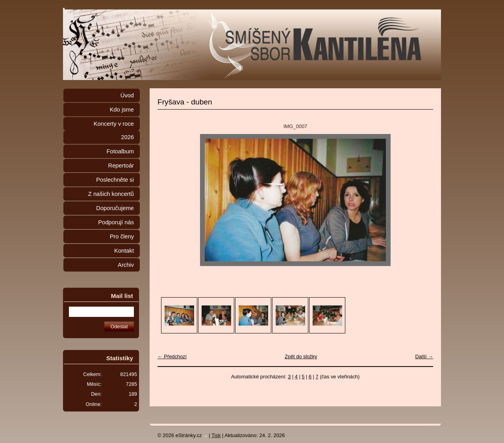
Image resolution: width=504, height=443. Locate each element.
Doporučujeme (115, 208)
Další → (424, 356)
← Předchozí (172, 356)
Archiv (126, 265)
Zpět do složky (301, 356)
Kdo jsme (122, 110)
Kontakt (124, 251)
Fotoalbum (120, 151)
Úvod (127, 95)
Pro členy (122, 236)
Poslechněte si (115, 180)
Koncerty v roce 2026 (114, 130)
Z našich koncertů (111, 194)
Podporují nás (116, 222)
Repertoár (121, 166)
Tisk (216, 435)
